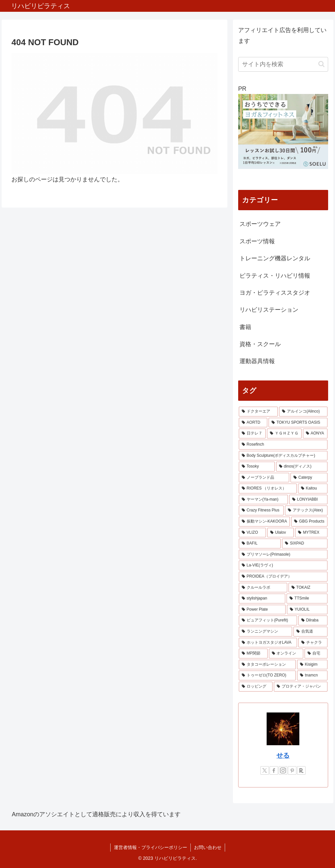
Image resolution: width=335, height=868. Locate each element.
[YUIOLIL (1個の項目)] (307, 610)
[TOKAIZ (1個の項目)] (308, 588)
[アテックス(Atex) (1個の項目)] (306, 510)
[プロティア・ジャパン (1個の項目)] (300, 687)
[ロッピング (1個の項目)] (256, 687)
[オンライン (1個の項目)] (286, 654)
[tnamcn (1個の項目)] (312, 675)
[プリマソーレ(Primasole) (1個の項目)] (283, 555)
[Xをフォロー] (265, 770)
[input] (283, 64)
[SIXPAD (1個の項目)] (305, 544)
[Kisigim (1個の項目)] (312, 665)
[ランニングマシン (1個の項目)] (265, 632)
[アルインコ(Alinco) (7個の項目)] (303, 412)
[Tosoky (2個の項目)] (257, 467)
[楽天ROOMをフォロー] (301, 770)
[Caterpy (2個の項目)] (309, 478)
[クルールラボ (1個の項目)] (263, 588)
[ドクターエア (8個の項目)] (258, 412)
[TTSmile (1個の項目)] (307, 599)
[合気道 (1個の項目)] (310, 632)
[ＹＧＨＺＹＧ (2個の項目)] (284, 434)
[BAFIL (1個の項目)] (260, 544)
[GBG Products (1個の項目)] (309, 522)
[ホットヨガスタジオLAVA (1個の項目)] (268, 643)
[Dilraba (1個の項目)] (313, 620)
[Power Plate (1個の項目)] (262, 610)
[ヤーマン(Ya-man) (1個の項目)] (263, 500)
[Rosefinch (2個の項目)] (283, 445)
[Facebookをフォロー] (274, 770)
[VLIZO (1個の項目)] (252, 533)
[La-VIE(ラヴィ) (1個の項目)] (283, 565)
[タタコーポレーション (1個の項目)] (267, 665)
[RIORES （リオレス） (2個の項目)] (268, 489)
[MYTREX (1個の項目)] (311, 533)
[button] (321, 64)
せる (283, 755)
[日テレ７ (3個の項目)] (252, 434)
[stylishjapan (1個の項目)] (262, 599)
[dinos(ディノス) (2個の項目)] (302, 467)
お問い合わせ (208, 847)
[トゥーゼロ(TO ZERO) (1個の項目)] (267, 675)
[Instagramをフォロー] (283, 770)
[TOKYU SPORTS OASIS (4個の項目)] (298, 423)
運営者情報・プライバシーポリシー (150, 847)
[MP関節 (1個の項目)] (253, 654)
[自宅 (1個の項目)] (316, 654)
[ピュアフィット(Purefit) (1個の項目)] (268, 620)
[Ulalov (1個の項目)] (281, 533)
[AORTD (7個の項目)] (253, 423)
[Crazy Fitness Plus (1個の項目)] (261, 510)
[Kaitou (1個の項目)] (313, 489)
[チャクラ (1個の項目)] (313, 643)
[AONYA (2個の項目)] (315, 434)
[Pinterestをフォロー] (292, 770)
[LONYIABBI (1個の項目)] (308, 500)
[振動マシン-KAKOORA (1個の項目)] (264, 522)
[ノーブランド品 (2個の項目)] (264, 478)
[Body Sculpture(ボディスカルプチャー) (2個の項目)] (283, 456)
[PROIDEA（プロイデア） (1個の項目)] (283, 577)
